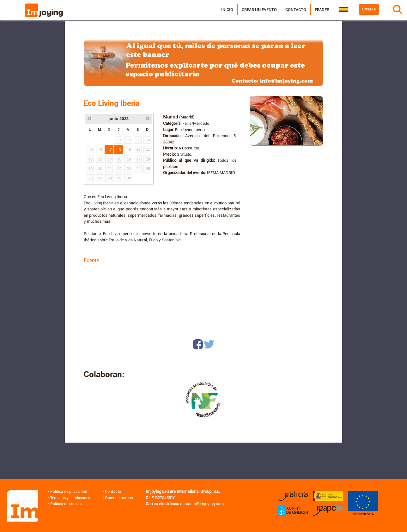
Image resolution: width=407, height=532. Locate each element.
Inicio (220, 10)
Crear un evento (252, 10)
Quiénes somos (121, 498)
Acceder (362, 10)
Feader (315, 10)
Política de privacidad (69, 491)
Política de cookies (66, 504)
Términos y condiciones (71, 498)
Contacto (289, 10)
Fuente (91, 260)
